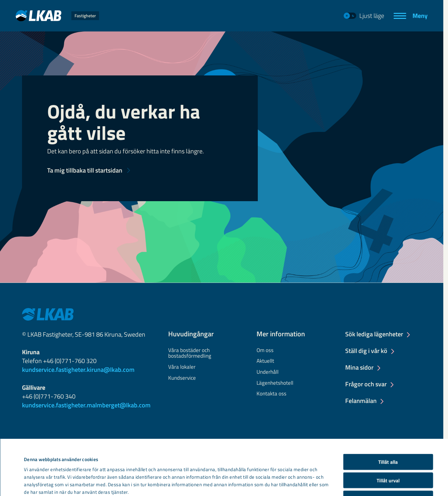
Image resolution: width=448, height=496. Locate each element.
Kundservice (182, 378)
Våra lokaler (182, 367)
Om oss (265, 350)
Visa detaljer (274, 476)
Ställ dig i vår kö (366, 351)
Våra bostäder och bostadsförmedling (190, 353)
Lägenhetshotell (275, 383)
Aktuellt (265, 361)
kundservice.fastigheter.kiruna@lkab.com (78, 369)
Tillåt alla (388, 412)
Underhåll (268, 372)
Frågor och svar (366, 384)
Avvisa (388, 449)
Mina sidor (359, 368)
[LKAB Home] (57, 16)
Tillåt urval (388, 430)
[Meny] (411, 16)
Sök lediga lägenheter (374, 334)
